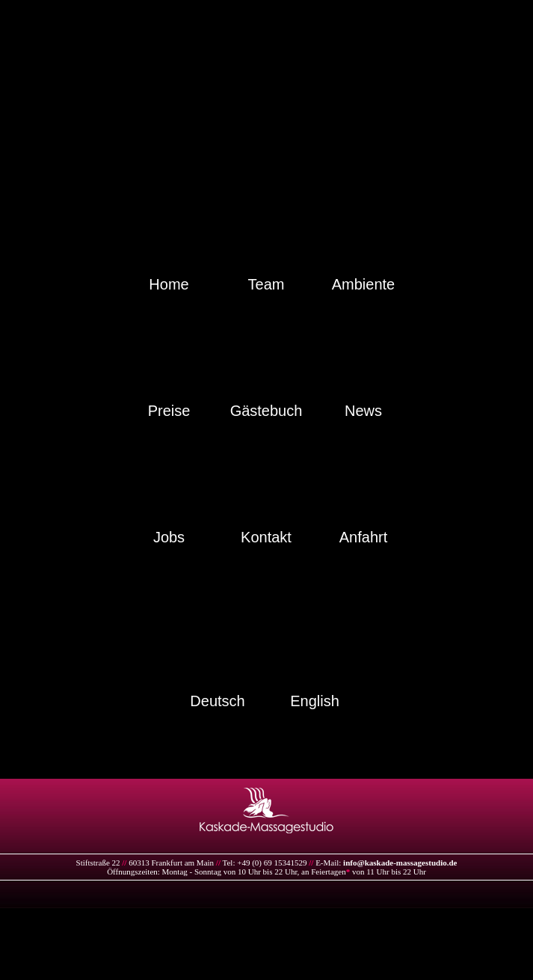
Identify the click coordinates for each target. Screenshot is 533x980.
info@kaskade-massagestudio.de (400, 863)
